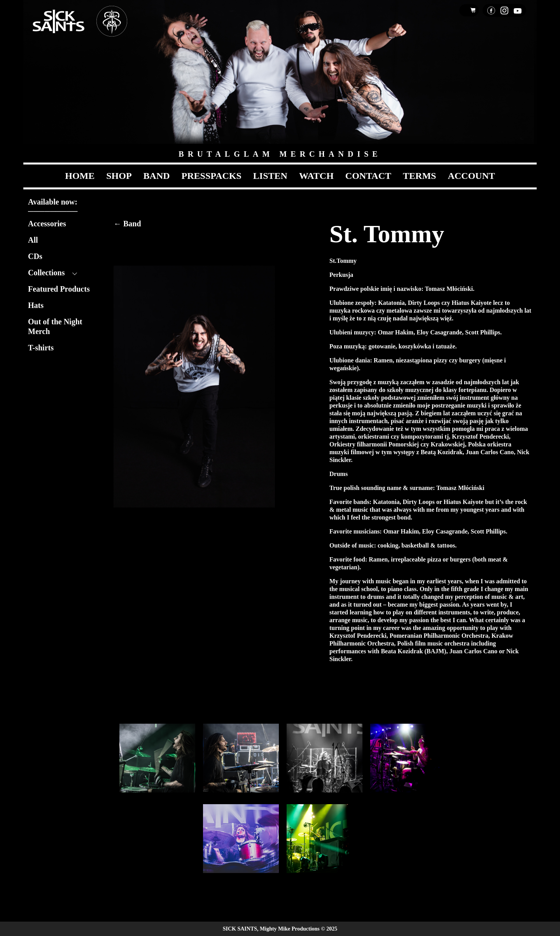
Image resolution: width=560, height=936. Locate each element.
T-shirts (41, 348)
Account (471, 176)
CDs (35, 256)
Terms (419, 176)
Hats (36, 305)
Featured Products (59, 289)
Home (80, 176)
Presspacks (212, 176)
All (33, 240)
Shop (119, 176)
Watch (316, 176)
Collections (46, 273)
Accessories (47, 224)
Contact (368, 176)
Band (157, 176)
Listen (270, 176)
